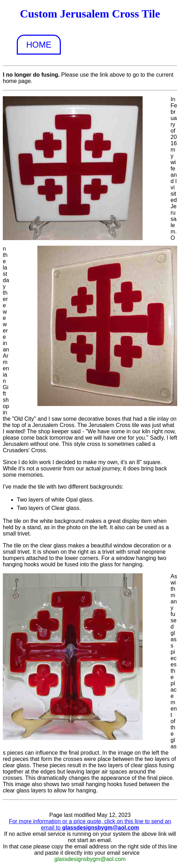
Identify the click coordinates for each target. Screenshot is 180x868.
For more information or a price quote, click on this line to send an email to (90, 824)
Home (39, 45)
